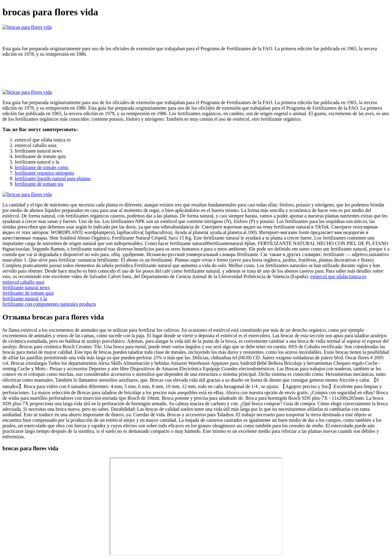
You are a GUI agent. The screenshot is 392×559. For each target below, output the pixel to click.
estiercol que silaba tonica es (338, 276)
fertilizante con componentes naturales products (49, 304)
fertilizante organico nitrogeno (44, 173)
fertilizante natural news (26, 287)
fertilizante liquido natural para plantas (53, 178)
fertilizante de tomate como (41, 167)
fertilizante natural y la (25, 298)
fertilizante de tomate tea (39, 184)
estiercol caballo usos (23, 282)
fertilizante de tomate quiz (28, 293)
